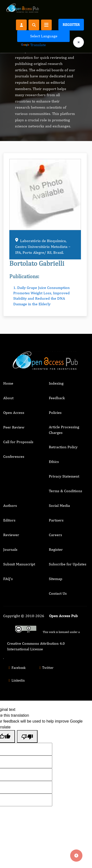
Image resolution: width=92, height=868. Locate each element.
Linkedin (16, 680)
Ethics (54, 462)
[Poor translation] (27, 736)
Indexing (56, 383)
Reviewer (11, 535)
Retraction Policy (63, 447)
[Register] (21, 25)
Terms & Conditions (66, 491)
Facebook (16, 668)
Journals (10, 549)
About (8, 398)
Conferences (14, 456)
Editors (9, 520)
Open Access (14, 413)
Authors (10, 505)
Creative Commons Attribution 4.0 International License (36, 646)
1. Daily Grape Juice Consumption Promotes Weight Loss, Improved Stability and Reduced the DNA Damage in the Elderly (41, 296)
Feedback (57, 398)
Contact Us (58, 593)
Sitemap (56, 579)
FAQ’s (8, 579)
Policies (55, 413)
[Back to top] (76, 856)
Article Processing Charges (64, 430)
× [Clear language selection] (79, 42)
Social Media (59, 505)
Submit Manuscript (19, 564)
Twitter (46, 668)
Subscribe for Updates (68, 564)
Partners (56, 520)
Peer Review (14, 427)
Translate (33, 45)
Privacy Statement (64, 476)
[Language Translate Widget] (43, 36)
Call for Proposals (18, 442)
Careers (55, 535)
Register (71, 25)
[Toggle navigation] (46, 25)
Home (8, 383)
